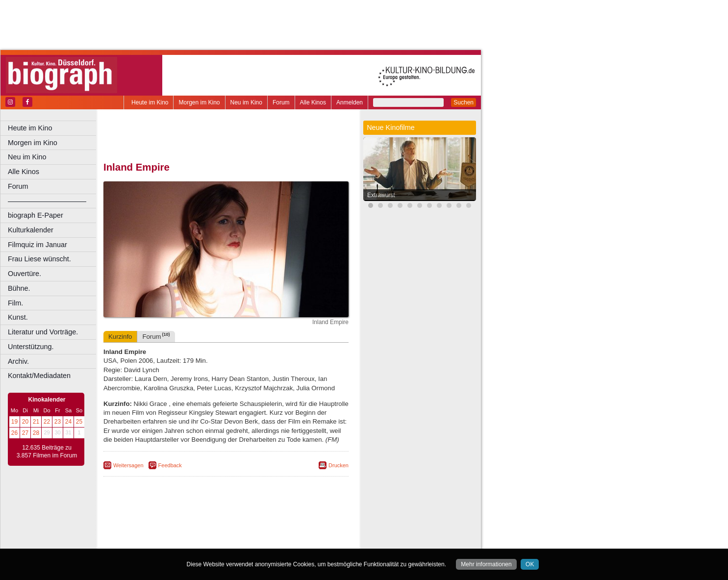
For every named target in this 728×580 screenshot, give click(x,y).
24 (68, 422)
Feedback (170, 465)
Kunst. (18, 317)
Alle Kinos (313, 102)
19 (14, 422)
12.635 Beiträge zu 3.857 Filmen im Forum (47, 452)
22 (47, 422)
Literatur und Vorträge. (43, 332)
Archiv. (18, 361)
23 (58, 422)
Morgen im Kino (199, 102)
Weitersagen (128, 465)
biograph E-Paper (36, 215)
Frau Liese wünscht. (39, 259)
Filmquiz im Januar (38, 245)
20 (25, 422)
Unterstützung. (31, 347)
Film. (15, 303)
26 (14, 433)
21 (36, 422)
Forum (281, 102)
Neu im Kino (246, 102)
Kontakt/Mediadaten (39, 376)
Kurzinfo (120, 337)
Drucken (339, 465)
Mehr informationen (486, 564)
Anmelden (350, 102)
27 (25, 433)
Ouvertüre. (25, 274)
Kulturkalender (31, 230)
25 (79, 422)
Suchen (464, 102)
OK (530, 564)
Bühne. (19, 288)
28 (36, 433)
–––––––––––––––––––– (47, 201)
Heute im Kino (150, 102)
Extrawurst (381, 195)
